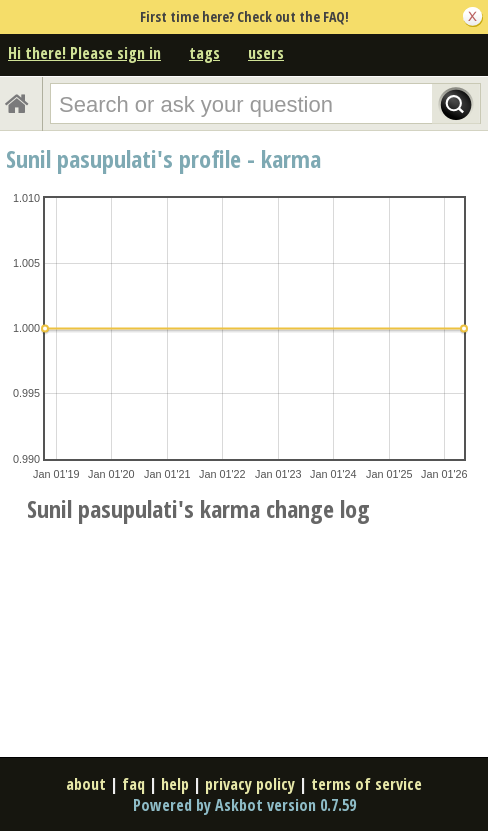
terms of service (366, 784)
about (86, 784)
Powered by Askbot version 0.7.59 (244, 805)
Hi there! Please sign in (84, 53)
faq (133, 784)
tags (204, 53)
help (175, 784)
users (266, 53)
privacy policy (250, 784)
